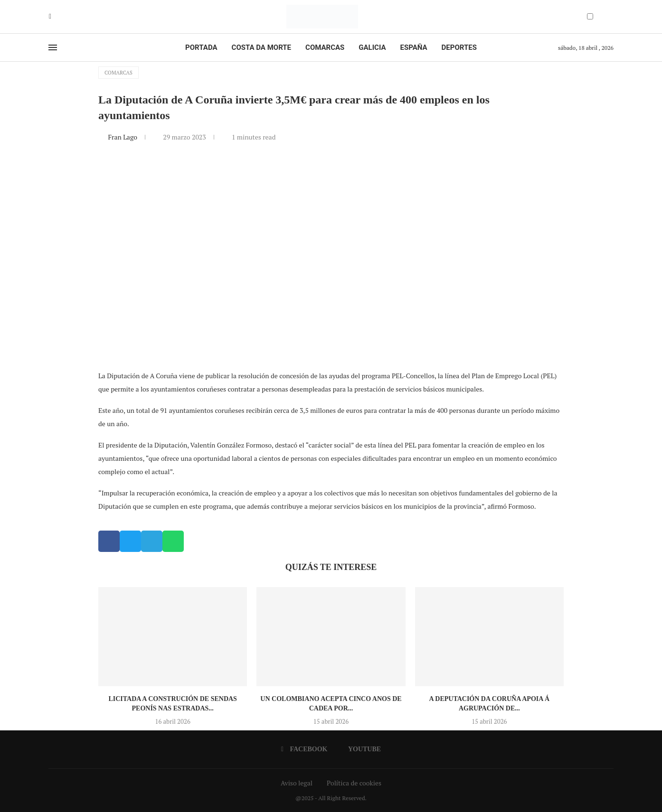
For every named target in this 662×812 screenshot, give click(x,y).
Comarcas (325, 47)
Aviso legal (297, 783)
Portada (201, 47)
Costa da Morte (262, 47)
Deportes (459, 47)
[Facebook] (50, 17)
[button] (109, 541)
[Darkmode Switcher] (590, 16)
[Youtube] (57, 17)
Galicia (372, 47)
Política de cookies (354, 783)
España (414, 47)
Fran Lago (123, 137)
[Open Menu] (53, 47)
